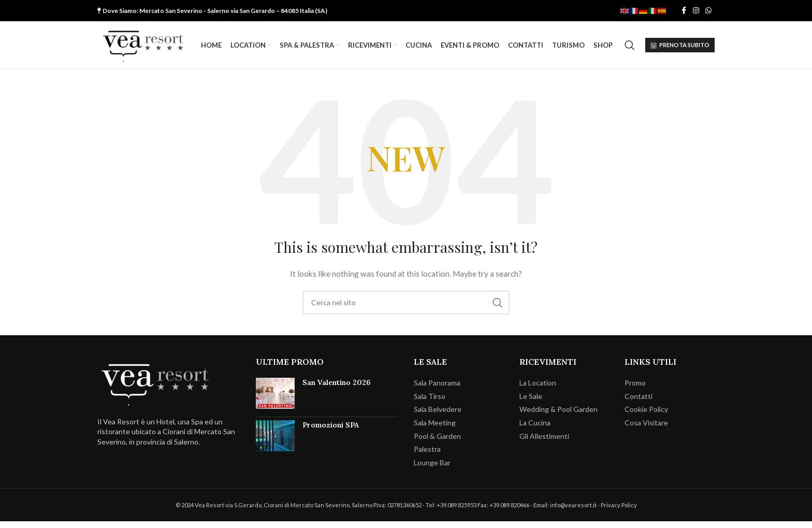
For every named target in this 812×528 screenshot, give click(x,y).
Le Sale (531, 403)
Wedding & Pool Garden (559, 416)
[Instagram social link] (696, 11)
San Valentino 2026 (336, 390)
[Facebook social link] (684, 11)
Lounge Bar (432, 469)
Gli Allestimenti (544, 443)
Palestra (427, 456)
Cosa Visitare (646, 429)
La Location (538, 390)
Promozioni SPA (331, 432)
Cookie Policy (646, 416)
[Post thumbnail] (275, 401)
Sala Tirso (430, 403)
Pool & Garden (437, 443)
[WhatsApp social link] (708, 11)
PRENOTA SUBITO (680, 49)
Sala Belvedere (438, 416)
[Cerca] (630, 49)
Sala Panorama (437, 390)
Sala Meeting (435, 429)
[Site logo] (151, 48)
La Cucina (535, 429)
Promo (635, 390)
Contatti (639, 403)
